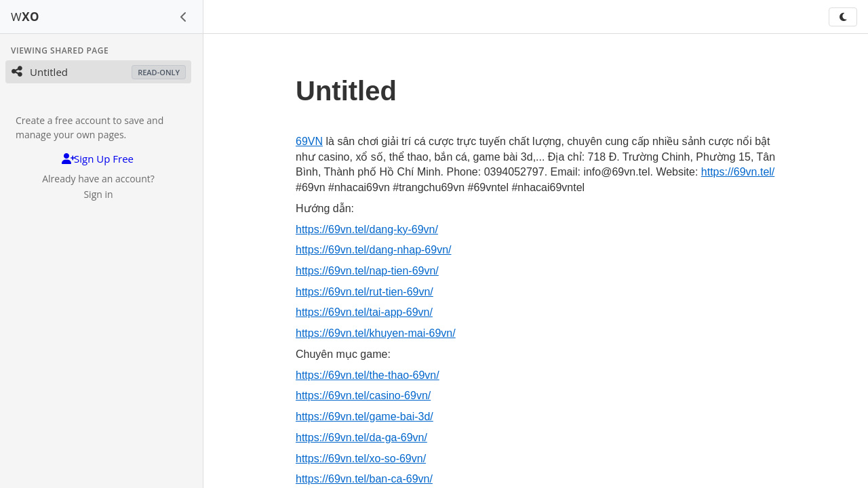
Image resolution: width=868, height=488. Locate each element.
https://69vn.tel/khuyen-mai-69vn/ (376, 333)
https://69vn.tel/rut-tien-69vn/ (364, 292)
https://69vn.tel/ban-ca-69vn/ (364, 479)
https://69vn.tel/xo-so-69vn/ (361, 459)
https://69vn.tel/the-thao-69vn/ (368, 375)
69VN (309, 141)
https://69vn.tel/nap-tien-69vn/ (367, 271)
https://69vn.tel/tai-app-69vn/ (364, 312)
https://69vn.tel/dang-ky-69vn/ (367, 229)
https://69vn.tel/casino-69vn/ (363, 395)
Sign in (98, 194)
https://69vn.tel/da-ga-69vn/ (361, 438)
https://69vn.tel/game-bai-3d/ (364, 416)
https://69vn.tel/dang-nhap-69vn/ (374, 250)
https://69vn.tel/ (738, 172)
